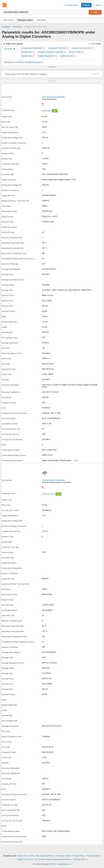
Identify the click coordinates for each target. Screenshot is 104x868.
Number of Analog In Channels (52, 52)
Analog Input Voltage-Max (33, 48)
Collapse (52, 67)
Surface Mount (68, 56)
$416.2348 (46, 111)
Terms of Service (93, 856)
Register (86, 5)
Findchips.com (5, 5)
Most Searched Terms (45, 856)
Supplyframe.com (64, 864)
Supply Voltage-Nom (47, 56)
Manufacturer (28, 52)
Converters (17, 27)
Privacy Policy (79, 856)
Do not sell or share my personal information (53, 859)
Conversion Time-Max (58, 48)
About (31, 856)
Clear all (95, 74)
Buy (55, 111)
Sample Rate (28, 56)
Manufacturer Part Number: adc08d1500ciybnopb (24, 62)
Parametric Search (63, 856)
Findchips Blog (71, 5)
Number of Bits (76, 52)
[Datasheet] (43, 104)
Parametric (6, 27)
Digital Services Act (25, 859)
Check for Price (48, 494)
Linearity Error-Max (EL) (83, 48)
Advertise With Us (80, 859)
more (76, 460)
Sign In (99, 5)
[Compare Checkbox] (43, 86)
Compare (52, 81)
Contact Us (22, 856)
